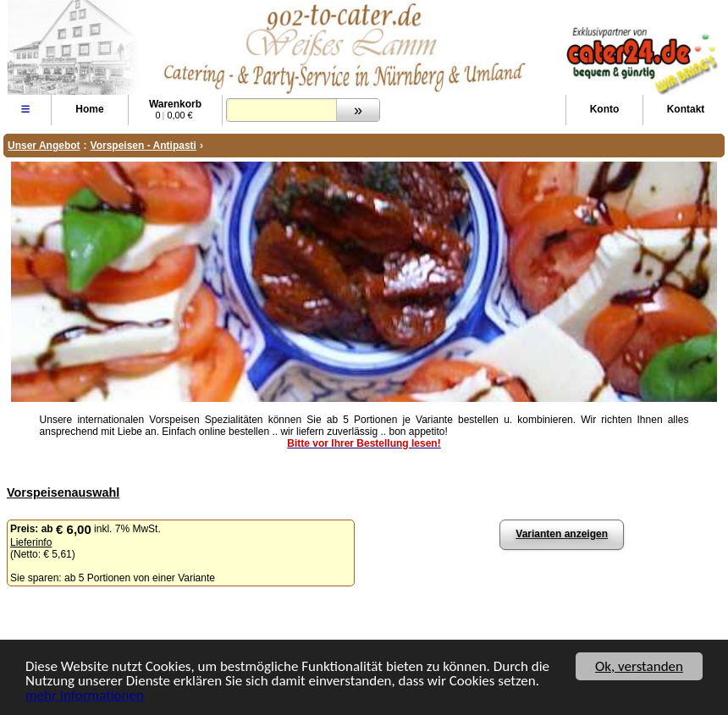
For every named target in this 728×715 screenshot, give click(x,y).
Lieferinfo (31, 542)
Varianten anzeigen (562, 534)
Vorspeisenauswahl (63, 492)
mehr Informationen (85, 697)
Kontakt (686, 109)
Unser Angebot (44, 146)
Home (89, 109)
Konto (605, 109)
